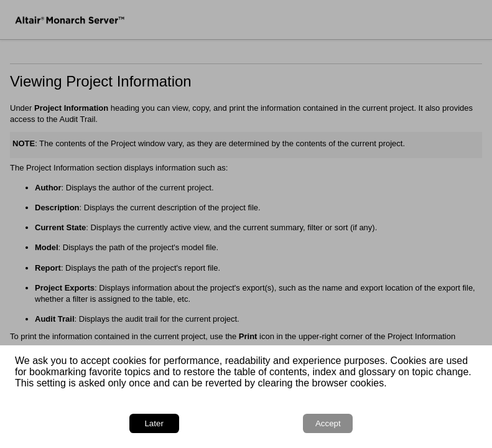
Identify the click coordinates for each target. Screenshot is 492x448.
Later (154, 423)
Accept (328, 423)
